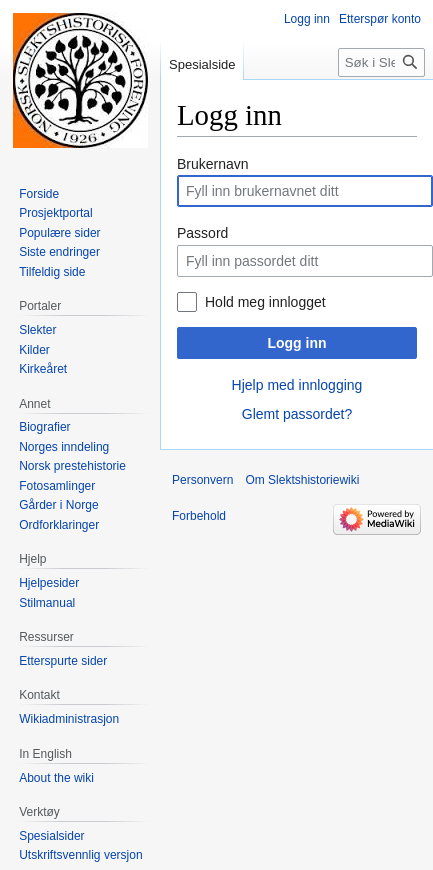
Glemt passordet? (297, 414)
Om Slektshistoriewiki (302, 480)
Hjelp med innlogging (297, 385)
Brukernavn (213, 164)
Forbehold (199, 516)
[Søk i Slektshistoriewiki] (381, 62)
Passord (202, 233)
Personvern (202, 480)
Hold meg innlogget (265, 302)
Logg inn (296, 343)
